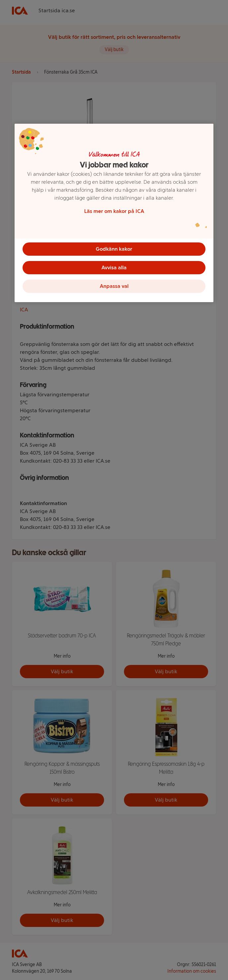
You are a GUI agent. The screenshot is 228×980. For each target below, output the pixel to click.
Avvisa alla (114, 267)
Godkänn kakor (114, 249)
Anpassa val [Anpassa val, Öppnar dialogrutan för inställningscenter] (114, 286)
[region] (114, 213)
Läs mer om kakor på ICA (114, 211)
